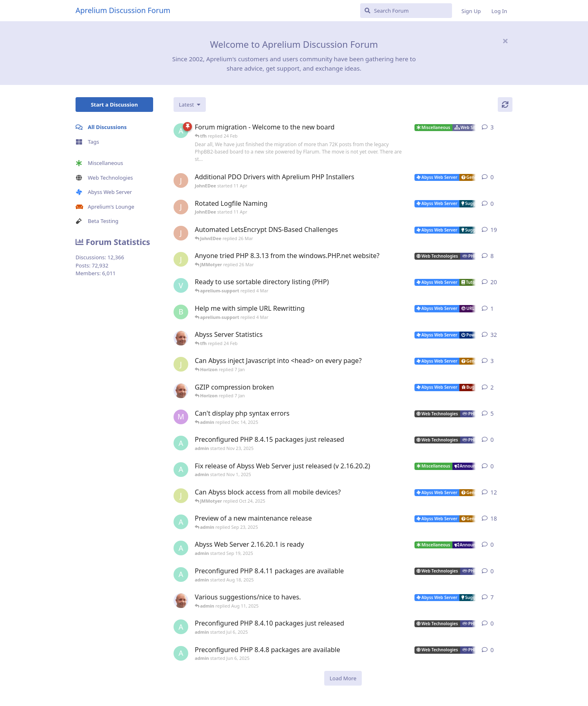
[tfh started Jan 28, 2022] (181, 338)
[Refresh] (505, 105)
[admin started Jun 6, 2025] (181, 653)
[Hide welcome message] (505, 41)
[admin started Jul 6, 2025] (181, 627)
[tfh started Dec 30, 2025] (181, 391)
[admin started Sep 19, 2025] (181, 548)
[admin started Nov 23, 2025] (181, 443)
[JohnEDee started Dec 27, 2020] (181, 233)
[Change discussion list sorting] (190, 105)
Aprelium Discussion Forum (123, 10)
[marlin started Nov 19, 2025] (181, 417)
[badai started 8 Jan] (181, 312)
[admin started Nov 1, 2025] (181, 470)
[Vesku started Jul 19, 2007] (181, 285)
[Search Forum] (406, 11)
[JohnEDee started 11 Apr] (181, 180)
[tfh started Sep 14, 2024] (181, 601)
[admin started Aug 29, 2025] (181, 522)
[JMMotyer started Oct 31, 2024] (181, 259)
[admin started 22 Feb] (181, 131)
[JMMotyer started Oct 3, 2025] (181, 496)
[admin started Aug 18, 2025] (181, 575)
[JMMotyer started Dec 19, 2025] (181, 364)
